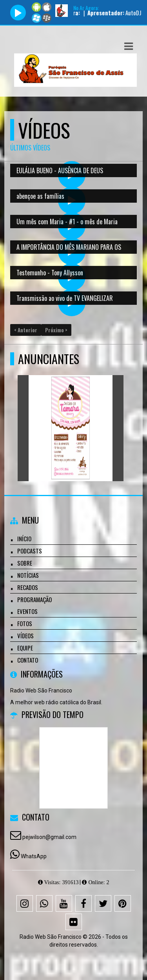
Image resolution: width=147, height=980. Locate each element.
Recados (28, 587)
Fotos (25, 623)
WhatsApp (34, 856)
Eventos (27, 611)
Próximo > (56, 330)
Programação (34, 599)
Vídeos (25, 636)
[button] (129, 46)
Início (24, 539)
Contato (28, 660)
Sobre (25, 563)
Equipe (25, 648)
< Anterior (26, 330)
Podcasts (30, 551)
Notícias (28, 575)
